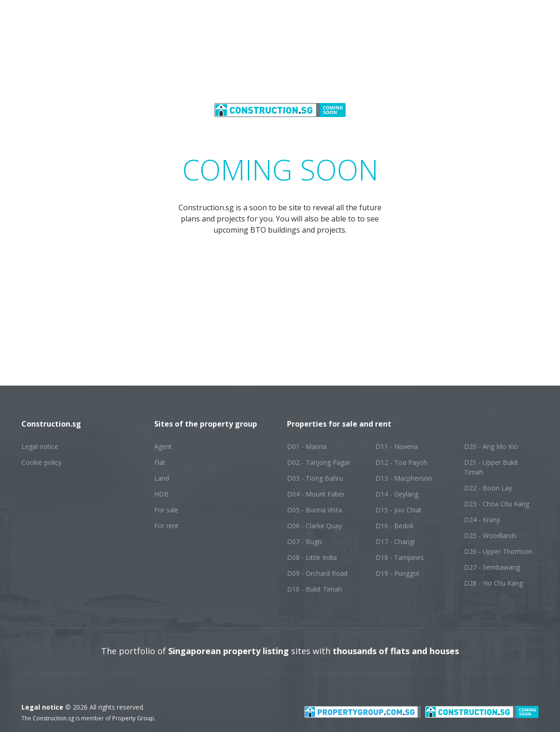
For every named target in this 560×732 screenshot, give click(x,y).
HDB (161, 494)
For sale (166, 510)
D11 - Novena (397, 446)
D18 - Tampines (400, 557)
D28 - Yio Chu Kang (493, 583)
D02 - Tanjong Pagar (319, 462)
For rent (166, 526)
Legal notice (40, 446)
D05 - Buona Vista (314, 510)
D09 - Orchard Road (317, 573)
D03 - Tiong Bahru (315, 478)
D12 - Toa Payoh (401, 462)
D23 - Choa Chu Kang (497, 504)
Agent (163, 446)
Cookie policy (41, 462)
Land (162, 478)
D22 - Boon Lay (488, 488)
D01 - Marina (307, 446)
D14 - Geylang (397, 494)
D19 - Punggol (397, 573)
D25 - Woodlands (490, 535)
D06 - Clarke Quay (314, 526)
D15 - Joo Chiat (399, 510)
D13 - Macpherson (404, 478)
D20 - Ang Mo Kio (491, 446)
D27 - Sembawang (492, 567)
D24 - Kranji (482, 520)
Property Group (133, 718)
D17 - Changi (395, 542)
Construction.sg (53, 718)
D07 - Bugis (305, 542)
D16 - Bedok (395, 526)
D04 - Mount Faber (316, 494)
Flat (160, 462)
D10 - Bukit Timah (314, 589)
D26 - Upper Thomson (498, 551)
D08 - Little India (312, 557)
